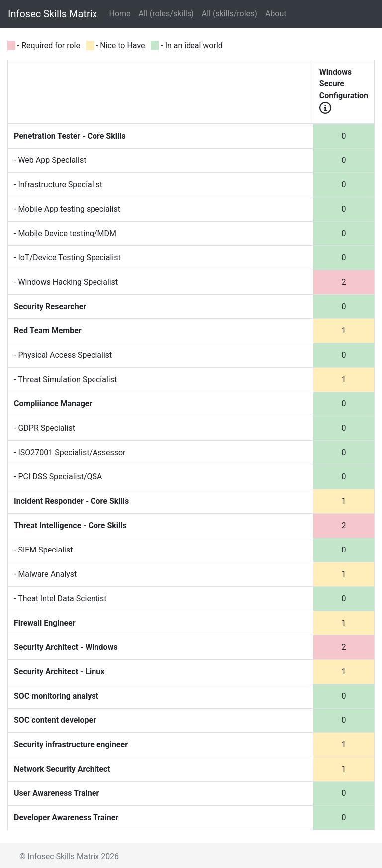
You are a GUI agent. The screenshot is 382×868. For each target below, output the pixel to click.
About (276, 14)
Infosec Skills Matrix (53, 14)
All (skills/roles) (230, 14)
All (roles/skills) (166, 14)
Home (122, 13)
